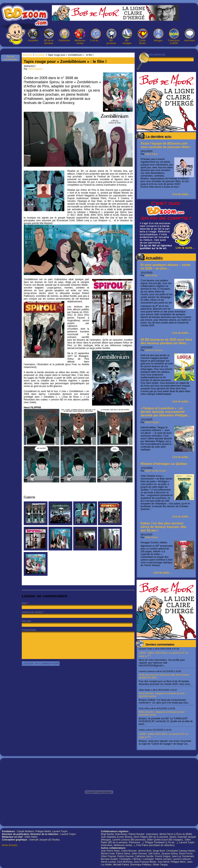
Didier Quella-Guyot (155, 471)
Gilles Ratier (151, 154)
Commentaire (29, 630)
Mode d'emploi (10, 845)
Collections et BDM (174, 37)
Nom (24, 603)
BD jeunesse (111, 37)
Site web (26, 621)
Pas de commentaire (10, 58)
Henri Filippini (152, 422)
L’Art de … (96, 35)
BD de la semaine (49, 37)
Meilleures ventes (80, 37)
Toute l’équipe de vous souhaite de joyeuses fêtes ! (166, 145)
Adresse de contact (32, 612)
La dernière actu (158, 137)
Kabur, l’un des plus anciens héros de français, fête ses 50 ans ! (163, 527)
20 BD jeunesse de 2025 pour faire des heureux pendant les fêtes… (166, 341)
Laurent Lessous (154, 350)
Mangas (158, 35)
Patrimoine (64, 35)
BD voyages (127, 37)
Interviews (189, 35)
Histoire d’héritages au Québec (164, 464)
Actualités (33, 35)
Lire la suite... (181, 194)
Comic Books (143, 37)
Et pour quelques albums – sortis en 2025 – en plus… (166, 267)
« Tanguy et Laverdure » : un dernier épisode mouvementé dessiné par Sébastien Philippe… (166, 412)
